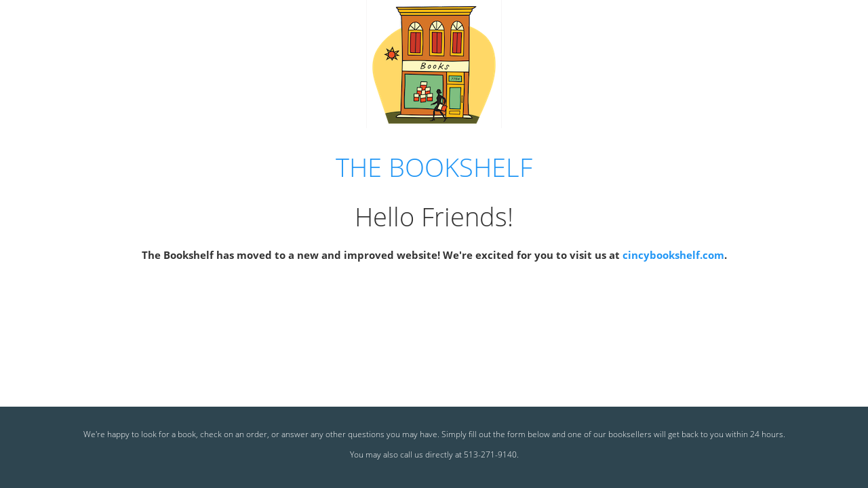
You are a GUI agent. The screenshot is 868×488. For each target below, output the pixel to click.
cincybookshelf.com (673, 255)
